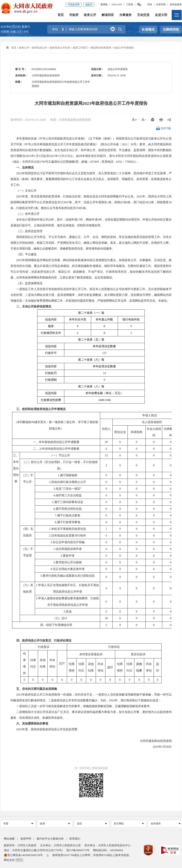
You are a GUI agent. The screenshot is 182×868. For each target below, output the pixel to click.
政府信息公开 (39, 48)
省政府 (89, 5)
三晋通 (129, 4)
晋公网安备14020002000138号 (23, 855)
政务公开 (90, 15)
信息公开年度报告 (124, 48)
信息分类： (97, 69)
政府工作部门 (80, 48)
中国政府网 (74, 5)
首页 (61, 15)
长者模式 (148, 30)
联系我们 (75, 839)
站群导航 (161, 4)
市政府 (74, 15)
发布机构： (22, 76)
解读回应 (108, 15)
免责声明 (26, 839)
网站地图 (9, 839)
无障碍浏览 (171, 30)
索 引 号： (21, 69)
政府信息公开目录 (60, 48)
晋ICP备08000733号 (78, 850)
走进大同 (161, 15)
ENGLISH (117, 4)
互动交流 (143, 15)
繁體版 (104, 4)
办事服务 (125, 15)
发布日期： (97, 76)
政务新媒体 (176, 4)
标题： (19, 82)
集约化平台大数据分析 (50, 839)
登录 (150, 4)
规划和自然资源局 (101, 48)
